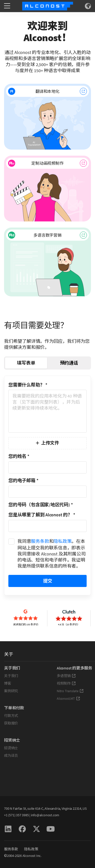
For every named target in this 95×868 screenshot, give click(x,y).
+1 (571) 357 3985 (16, 815)
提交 (48, 581)
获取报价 (11, 723)
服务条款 (40, 541)
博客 (8, 683)
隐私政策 (62, 541)
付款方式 (11, 716)
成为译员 (11, 755)
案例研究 (11, 691)
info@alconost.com (45, 815)
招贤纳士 (11, 748)
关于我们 (11, 676)
